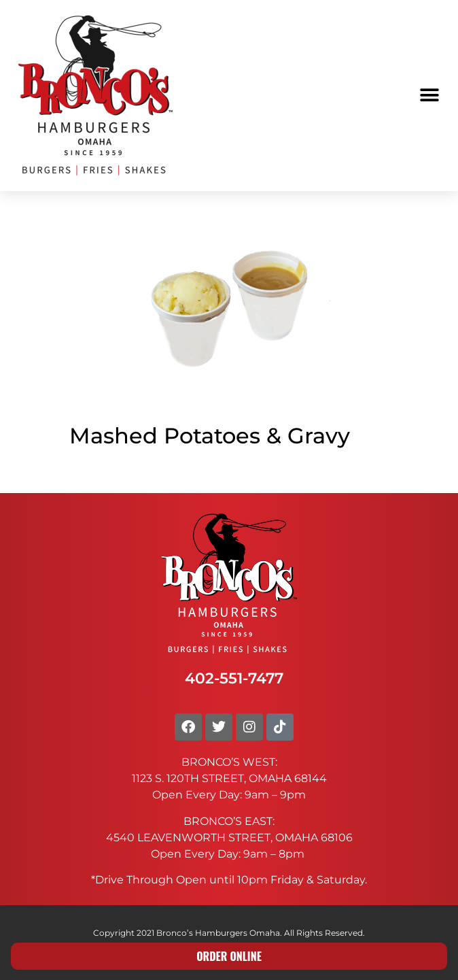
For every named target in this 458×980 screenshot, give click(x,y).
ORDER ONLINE (229, 956)
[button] (429, 96)
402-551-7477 (234, 678)
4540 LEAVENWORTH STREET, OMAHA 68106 (229, 838)
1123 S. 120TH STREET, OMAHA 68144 (229, 778)
